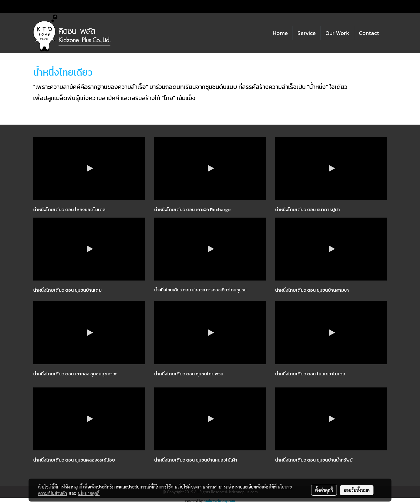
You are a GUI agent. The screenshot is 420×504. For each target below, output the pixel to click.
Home (280, 33)
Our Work (337, 33)
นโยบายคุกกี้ (89, 493)
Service (307, 33)
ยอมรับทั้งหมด (357, 490)
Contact (369, 33)
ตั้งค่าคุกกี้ (324, 490)
